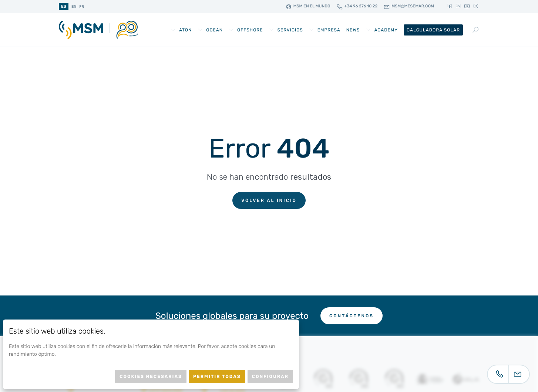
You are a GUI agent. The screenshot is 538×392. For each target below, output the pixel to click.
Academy (386, 30)
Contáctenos (352, 316)
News (353, 30)
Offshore (250, 30)
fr (82, 7)
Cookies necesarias (151, 376)
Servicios (290, 30)
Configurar (270, 376)
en (74, 7)
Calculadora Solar (433, 30)
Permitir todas (217, 376)
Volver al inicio (269, 200)
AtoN (185, 30)
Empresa (329, 30)
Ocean (214, 30)
